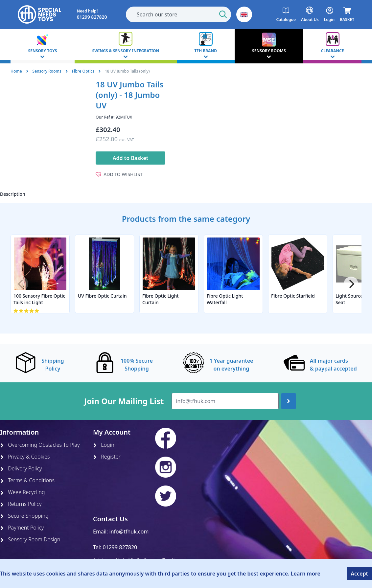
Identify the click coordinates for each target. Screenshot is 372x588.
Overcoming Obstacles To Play (40, 445)
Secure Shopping (24, 516)
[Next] (351, 284)
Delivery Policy (21, 468)
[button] (244, 14)
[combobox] (178, 14)
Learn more (306, 574)
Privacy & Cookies (25, 457)
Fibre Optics (83, 71)
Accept (359, 574)
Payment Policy (22, 528)
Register (107, 457)
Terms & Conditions (27, 480)
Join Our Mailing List (124, 401)
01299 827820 (120, 547)
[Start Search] (223, 14)
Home (16, 71)
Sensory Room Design (30, 539)
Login (104, 445)
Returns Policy (21, 504)
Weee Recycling (23, 492)
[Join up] (289, 401)
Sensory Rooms (47, 71)
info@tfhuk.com (129, 531)
